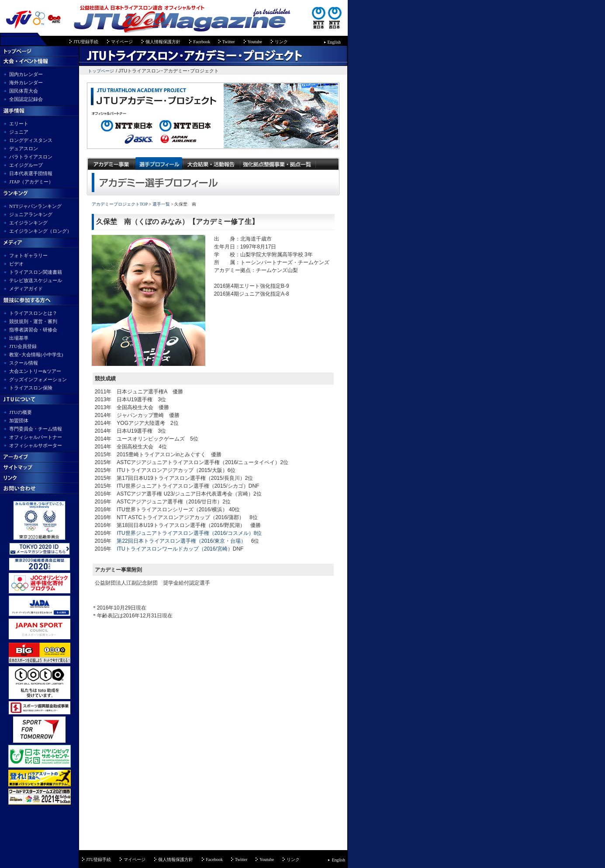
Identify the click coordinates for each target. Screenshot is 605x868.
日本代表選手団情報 (31, 173)
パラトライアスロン (31, 157)
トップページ (101, 71)
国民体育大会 (24, 91)
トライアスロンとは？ (33, 313)
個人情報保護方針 (163, 42)
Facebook (202, 42)
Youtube (255, 42)
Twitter (229, 42)
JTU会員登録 (23, 346)
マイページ (122, 42)
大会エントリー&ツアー (35, 371)
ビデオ (16, 264)
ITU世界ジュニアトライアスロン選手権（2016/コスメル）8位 (189, 533)
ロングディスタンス (31, 140)
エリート (19, 124)
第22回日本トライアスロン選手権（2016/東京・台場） (181, 541)
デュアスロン (24, 148)
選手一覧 (161, 204)
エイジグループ (26, 165)
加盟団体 (19, 420)
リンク (281, 42)
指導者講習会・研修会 (33, 330)
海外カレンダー (26, 83)
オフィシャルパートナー (36, 437)
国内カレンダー (26, 74)
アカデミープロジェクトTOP (120, 204)
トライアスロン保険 (31, 388)
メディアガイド (26, 289)
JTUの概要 (21, 412)
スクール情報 (24, 363)
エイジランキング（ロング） (40, 231)
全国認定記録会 (26, 99)
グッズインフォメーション (38, 379)
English (334, 42)
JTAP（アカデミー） (31, 182)
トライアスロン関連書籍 (36, 272)
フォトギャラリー (28, 255)
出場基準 (19, 338)
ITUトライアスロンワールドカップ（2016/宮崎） (175, 549)
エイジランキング (28, 223)
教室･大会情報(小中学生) (36, 355)
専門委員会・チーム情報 (36, 429)
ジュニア (19, 132)
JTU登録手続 (86, 42)
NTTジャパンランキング (35, 206)
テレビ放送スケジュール (36, 280)
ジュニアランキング (31, 214)
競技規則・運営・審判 (33, 321)
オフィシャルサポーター (36, 445)
